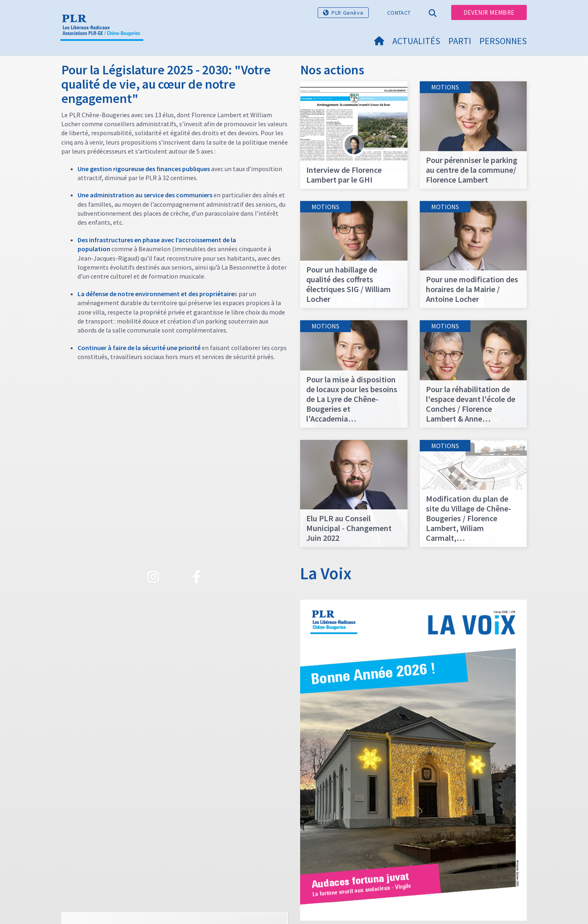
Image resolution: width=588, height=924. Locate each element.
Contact (399, 13)
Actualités (416, 41)
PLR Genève (347, 13)
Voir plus (174, 778)
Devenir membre (489, 12)
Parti (460, 41)
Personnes (503, 41)
